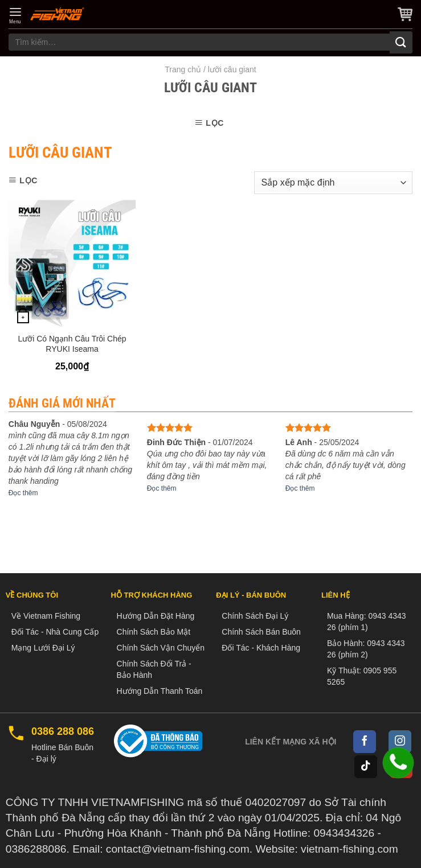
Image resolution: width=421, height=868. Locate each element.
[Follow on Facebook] (365, 742)
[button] (15, 15)
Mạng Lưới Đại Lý (43, 648)
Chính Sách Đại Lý (255, 616)
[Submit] (401, 42)
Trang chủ (183, 69)
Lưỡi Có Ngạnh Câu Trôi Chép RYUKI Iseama (72, 344)
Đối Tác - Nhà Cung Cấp (55, 632)
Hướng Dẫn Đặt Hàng (156, 616)
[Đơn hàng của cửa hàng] (333, 183)
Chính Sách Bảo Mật (154, 632)
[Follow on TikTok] (366, 767)
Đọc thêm (23, 493)
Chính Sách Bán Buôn (261, 632)
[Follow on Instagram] (400, 742)
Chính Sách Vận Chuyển (161, 648)
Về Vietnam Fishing (46, 616)
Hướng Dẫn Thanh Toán (160, 691)
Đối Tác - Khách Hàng (261, 648)
